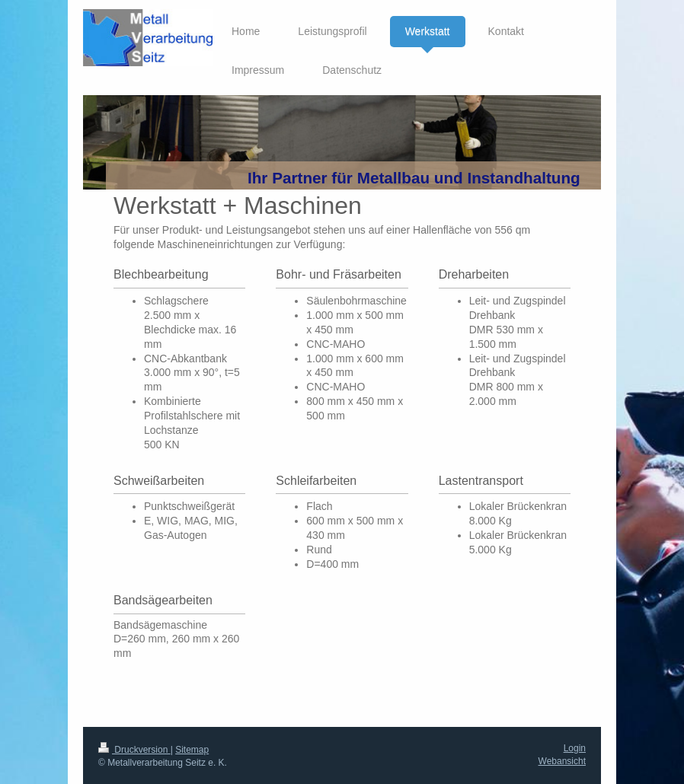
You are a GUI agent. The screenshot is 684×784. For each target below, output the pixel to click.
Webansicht (562, 761)
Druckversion (134, 750)
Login (575, 748)
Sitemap (192, 750)
